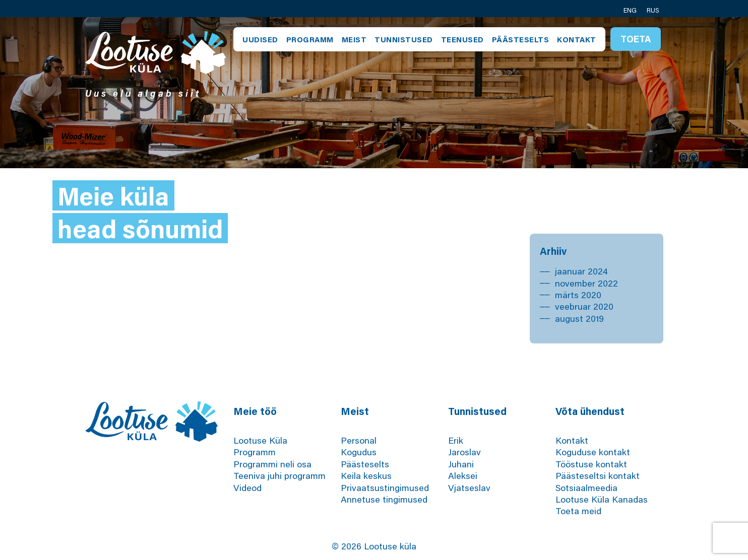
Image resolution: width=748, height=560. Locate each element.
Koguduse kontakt (593, 452)
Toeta (636, 39)
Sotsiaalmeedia (586, 487)
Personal (359, 440)
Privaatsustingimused (385, 487)
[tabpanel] (374, 93)
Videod (247, 487)
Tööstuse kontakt (591, 464)
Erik (456, 440)
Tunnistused (404, 39)
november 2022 (586, 283)
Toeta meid (578, 511)
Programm (310, 39)
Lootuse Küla (260, 440)
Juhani (461, 464)
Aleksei (463, 475)
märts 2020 (578, 295)
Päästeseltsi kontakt (598, 475)
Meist (354, 39)
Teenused (462, 39)
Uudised (260, 39)
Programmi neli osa (272, 464)
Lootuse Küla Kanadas (602, 499)
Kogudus (359, 452)
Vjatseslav (469, 487)
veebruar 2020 (584, 306)
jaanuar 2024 (581, 271)
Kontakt (577, 39)
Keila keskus (366, 475)
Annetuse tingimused (384, 499)
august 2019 (579, 318)
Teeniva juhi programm (279, 475)
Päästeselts (521, 39)
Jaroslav (464, 452)
